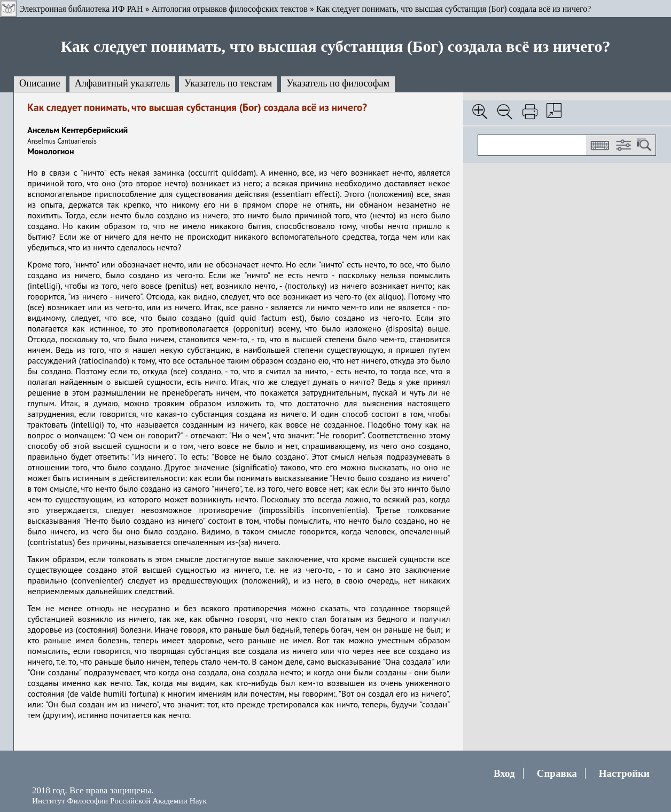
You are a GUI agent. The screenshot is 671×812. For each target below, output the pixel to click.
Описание (40, 83)
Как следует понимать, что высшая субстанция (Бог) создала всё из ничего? (454, 9)
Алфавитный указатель (122, 83)
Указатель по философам (338, 83)
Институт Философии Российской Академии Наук (119, 801)
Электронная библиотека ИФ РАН (81, 9)
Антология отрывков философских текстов (230, 9)
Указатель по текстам (228, 83)
